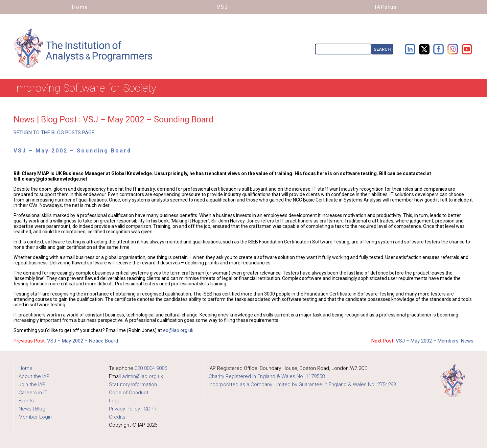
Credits (117, 417)
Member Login (35, 417)
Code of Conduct (129, 393)
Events (26, 401)
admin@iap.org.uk (143, 376)
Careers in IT (33, 393)
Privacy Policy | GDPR (133, 409)
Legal (115, 401)
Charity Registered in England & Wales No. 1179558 (267, 376)
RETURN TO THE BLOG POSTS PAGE (54, 133)
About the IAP (34, 376)
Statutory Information (133, 384)
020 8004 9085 (151, 368)
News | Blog (32, 409)
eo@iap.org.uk (178, 330)
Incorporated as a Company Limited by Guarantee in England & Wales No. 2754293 (302, 384)
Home (26, 368)
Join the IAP (32, 384)
